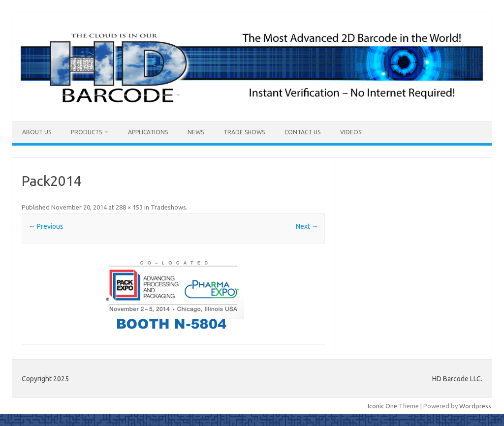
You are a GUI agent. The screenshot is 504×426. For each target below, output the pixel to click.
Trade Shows (244, 132)
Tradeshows (168, 207)
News (196, 132)
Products (86, 132)
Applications (148, 132)
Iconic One (382, 406)
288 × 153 (129, 207)
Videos (351, 132)
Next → (307, 226)
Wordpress (475, 406)
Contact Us (302, 132)
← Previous (46, 226)
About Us (37, 132)
